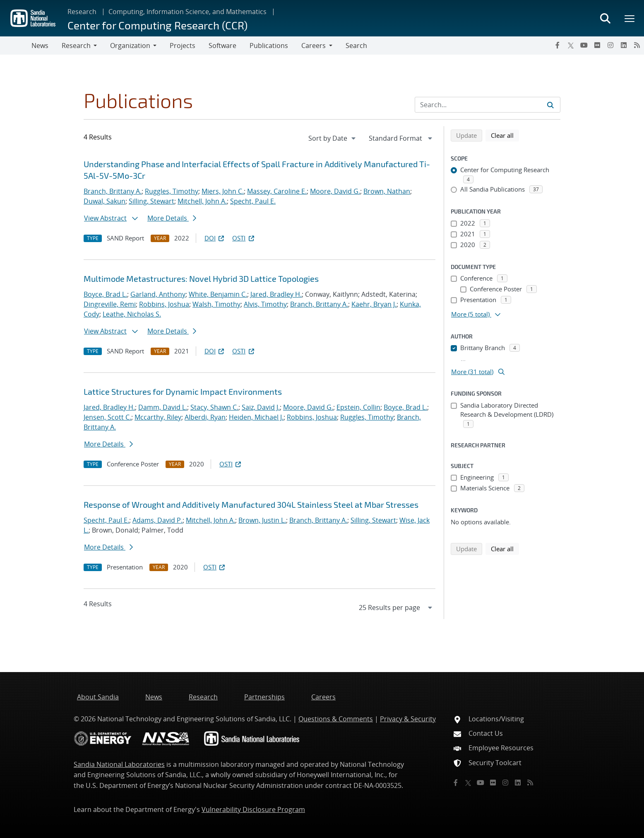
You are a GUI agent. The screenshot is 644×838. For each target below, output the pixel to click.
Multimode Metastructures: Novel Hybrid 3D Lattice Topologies (201, 279)
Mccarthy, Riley (158, 417)
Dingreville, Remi (110, 304)
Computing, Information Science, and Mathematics (187, 12)
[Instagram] (610, 45)
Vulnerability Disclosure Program (253, 809)
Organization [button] (130, 46)
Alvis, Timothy (265, 304)
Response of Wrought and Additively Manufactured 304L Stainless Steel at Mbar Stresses (251, 504)
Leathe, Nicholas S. (132, 314)
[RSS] (637, 45)
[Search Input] (488, 105)
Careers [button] (314, 46)
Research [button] (76, 46)
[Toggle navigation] (16, 46)
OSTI (244, 238)
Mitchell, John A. (202, 201)
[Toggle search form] (605, 18)
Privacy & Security (408, 719)
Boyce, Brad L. (105, 294)
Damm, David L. (163, 407)
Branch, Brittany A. (113, 191)
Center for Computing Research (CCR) (157, 25)
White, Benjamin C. (218, 294)
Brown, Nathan (387, 191)
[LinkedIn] (624, 45)
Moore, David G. (335, 191)
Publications (269, 46)
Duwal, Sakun (105, 201)
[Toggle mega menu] (630, 18)
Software (222, 46)
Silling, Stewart (151, 201)
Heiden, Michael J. (256, 417)
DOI (215, 238)
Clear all (505, 135)
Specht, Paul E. (253, 201)
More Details (172, 218)
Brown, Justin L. (262, 520)
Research (82, 12)
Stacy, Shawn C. (214, 407)
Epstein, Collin (358, 407)
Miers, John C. (223, 191)
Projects (183, 46)
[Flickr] (597, 45)
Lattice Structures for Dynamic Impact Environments (183, 391)
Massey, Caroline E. (277, 191)
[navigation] (333, 138)
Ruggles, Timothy (172, 191)
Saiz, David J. (261, 407)
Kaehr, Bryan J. (374, 304)
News (40, 46)
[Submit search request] (550, 105)
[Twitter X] (571, 45)
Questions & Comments (336, 719)
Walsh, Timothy (216, 304)
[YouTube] (584, 45)
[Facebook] (557, 45)
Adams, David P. (157, 520)
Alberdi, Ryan (205, 417)
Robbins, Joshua (164, 304)
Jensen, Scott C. (107, 417)
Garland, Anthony (158, 294)
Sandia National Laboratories (119, 764)
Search (356, 46)
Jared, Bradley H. (276, 294)
